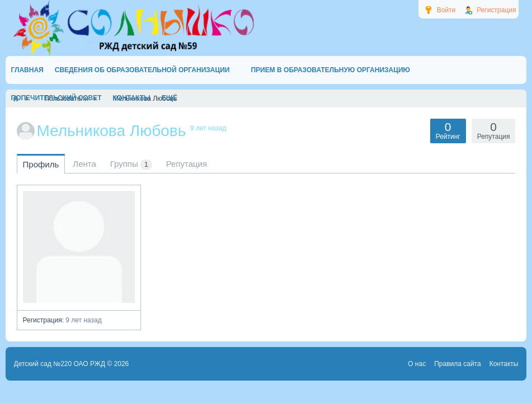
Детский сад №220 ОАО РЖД (60, 364)
